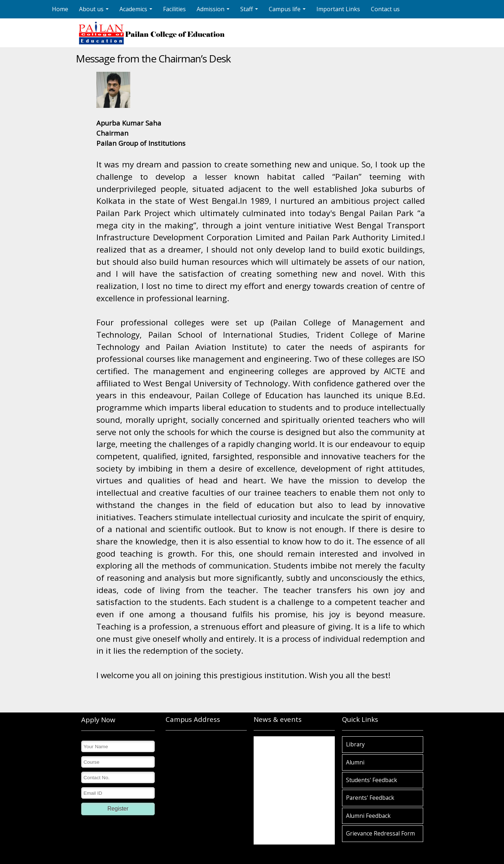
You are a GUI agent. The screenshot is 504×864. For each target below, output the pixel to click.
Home (60, 9)
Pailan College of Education (283, 748)
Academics (137, 11)
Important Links (338, 9)
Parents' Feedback (370, 798)
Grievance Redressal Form (380, 833)
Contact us (385, 9)
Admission (214, 11)
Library (355, 744)
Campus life (288, 11)
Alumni (355, 762)
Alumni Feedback (368, 816)
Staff (250, 11)
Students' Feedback (372, 780)
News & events (278, 719)
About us (95, 11)
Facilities (174, 9)
